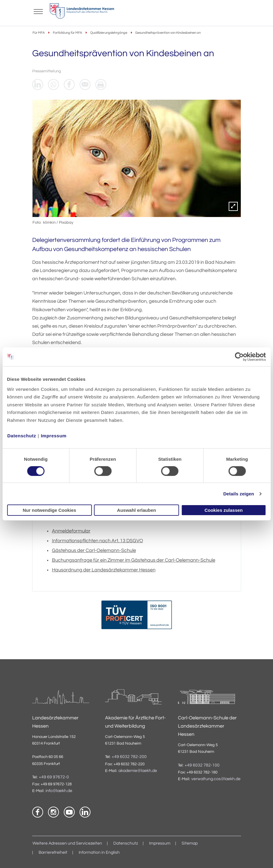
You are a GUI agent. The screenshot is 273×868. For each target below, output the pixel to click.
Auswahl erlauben (136, 510)
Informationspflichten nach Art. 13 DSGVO (97, 541)
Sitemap (190, 843)
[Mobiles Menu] (38, 11)
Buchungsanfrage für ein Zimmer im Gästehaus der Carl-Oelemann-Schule (134, 560)
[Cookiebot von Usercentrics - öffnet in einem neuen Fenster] (239, 357)
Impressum (54, 435)
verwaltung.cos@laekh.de (216, 779)
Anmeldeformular (71, 531)
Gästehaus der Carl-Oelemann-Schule (94, 550)
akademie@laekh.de (138, 771)
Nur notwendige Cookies (49, 510)
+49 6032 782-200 (129, 757)
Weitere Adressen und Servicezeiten (67, 843)
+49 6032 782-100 (202, 765)
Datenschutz (22, 435)
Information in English (99, 852)
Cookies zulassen (224, 510)
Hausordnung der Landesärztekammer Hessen (104, 570)
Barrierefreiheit (53, 852)
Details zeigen (239, 494)
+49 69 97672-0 (54, 777)
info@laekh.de (59, 791)
